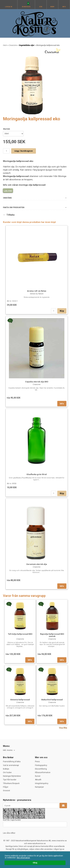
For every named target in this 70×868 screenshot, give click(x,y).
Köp (62, 311)
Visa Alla (63, 728)
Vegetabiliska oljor (27, 45)
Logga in (9, 7)
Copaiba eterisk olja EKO (37, 382)
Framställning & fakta (12, 762)
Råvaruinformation (43, 772)
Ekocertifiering (41, 769)
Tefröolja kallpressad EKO (20, 634)
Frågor (6, 787)
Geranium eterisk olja (37, 564)
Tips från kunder (10, 780)
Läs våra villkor (9, 833)
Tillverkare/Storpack (11, 783)
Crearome (13, 45)
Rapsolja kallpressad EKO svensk (52, 635)
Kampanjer (39, 787)
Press (37, 762)
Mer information (23, 858)
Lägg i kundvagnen (24, 151)
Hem (5, 45)
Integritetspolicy (42, 783)
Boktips (6, 769)
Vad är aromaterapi (11, 765)
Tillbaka (9, 215)
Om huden (7, 772)
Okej (35, 863)
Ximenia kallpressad (20, 700)
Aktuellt (38, 780)
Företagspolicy (41, 765)
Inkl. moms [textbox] (8, 750)
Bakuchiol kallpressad (52, 700)
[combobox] (9, 750)
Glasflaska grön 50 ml (37, 474)
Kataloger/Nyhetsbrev (12, 776)
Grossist (7, 791)
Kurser (38, 776)
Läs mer (8, 191)
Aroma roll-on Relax (37, 291)
